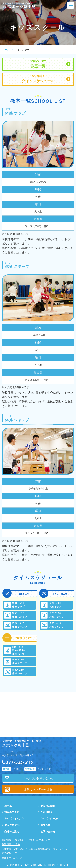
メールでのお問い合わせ (38, 778)
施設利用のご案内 (11, 844)
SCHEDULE (38, 79)
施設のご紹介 (48, 806)
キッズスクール (49, 819)
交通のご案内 (12, 832)
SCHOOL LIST (38, 64)
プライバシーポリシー (39, 840)
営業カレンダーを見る (38, 789)
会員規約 (19, 840)
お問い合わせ (48, 832)
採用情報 (6, 840)
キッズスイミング (14, 819)
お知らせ (45, 825)
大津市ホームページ (12, 858)
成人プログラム (13, 825)
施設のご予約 (12, 812)
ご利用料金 (47, 812)
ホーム (6, 49)
